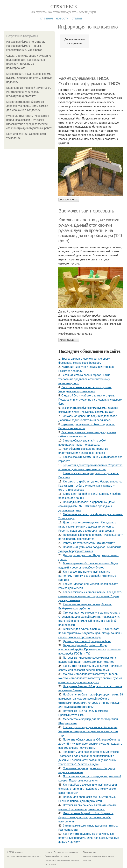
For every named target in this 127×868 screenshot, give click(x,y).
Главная (47, 18)
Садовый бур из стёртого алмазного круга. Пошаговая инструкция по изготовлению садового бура (90, 400)
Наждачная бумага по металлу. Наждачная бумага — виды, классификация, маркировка (26, 46)
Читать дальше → (69, 200)
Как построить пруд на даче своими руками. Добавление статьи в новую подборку (29, 78)
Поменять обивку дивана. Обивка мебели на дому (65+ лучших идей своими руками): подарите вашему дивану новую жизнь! (90, 744)
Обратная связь (89, 852)
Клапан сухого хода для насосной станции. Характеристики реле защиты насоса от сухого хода (88, 731)
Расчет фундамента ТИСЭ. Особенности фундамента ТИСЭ (89, 81)
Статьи (77, 18)
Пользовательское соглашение (66, 852)
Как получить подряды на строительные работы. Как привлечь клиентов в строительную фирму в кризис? (89, 838)
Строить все (63, 7)
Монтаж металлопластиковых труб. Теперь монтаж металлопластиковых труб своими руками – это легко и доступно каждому (90, 678)
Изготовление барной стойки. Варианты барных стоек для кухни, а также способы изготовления (86, 817)
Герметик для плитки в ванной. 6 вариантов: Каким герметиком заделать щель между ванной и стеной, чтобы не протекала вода (90, 633)
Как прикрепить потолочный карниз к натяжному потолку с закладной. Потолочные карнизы (87, 576)
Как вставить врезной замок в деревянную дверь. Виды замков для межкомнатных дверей (27, 106)
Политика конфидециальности (57, 856)
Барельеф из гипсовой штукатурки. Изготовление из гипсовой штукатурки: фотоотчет (29, 92)
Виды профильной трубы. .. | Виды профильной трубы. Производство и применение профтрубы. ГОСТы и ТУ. (89, 649)
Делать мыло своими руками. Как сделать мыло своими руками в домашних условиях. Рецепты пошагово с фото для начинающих (87, 527)
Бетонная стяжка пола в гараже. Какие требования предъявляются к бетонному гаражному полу (84, 379)
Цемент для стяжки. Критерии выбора (87, 641)
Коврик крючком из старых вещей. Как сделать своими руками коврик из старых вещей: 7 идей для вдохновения (90, 596)
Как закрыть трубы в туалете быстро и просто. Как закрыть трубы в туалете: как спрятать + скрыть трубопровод (90, 486)
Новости (62, 18)
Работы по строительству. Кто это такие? (89, 543)
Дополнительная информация (75, 41)
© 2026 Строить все (15, 852)
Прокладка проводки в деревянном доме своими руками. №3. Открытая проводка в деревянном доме (87, 506)
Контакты (49, 852)
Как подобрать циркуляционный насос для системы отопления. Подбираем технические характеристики (88, 789)
